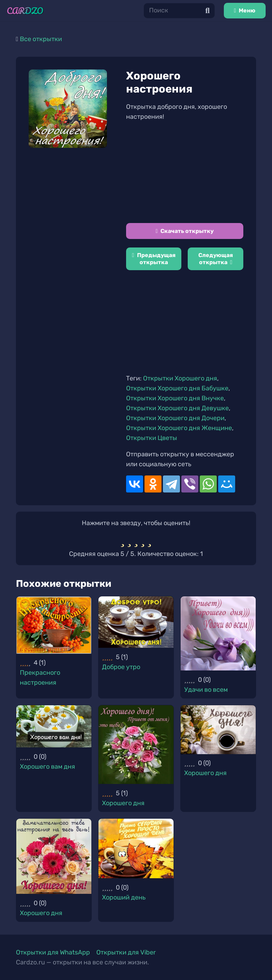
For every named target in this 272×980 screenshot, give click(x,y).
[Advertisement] (185, 172)
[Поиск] (179, 10)
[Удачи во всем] (218, 634)
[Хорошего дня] (136, 745)
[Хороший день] (136, 848)
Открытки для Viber (126, 952)
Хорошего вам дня (47, 767)
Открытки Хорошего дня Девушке (177, 408)
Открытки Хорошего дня (180, 378)
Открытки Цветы (152, 438)
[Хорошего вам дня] (54, 726)
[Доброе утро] (136, 622)
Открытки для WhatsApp (53, 952)
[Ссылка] (25, 11)
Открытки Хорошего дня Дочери (175, 418)
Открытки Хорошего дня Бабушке (177, 388)
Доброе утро (121, 667)
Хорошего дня (123, 803)
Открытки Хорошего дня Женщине (179, 428)
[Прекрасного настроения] (54, 625)
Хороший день (124, 897)
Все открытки (41, 39)
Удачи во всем (206, 690)
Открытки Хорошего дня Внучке (175, 398)
